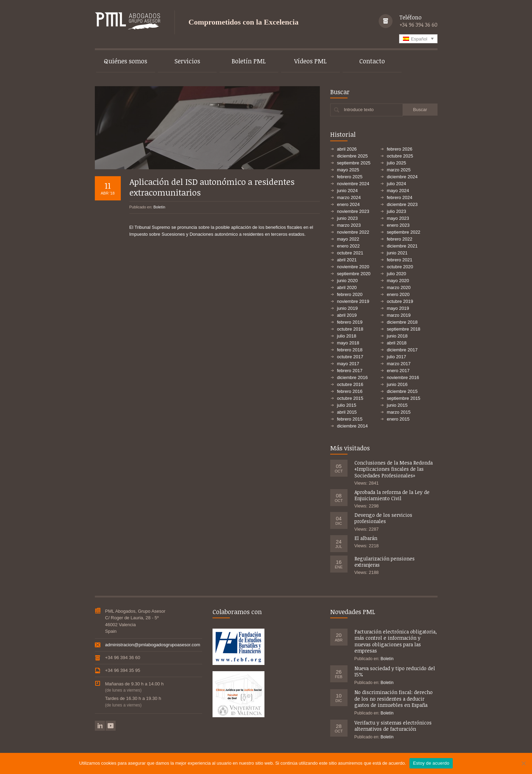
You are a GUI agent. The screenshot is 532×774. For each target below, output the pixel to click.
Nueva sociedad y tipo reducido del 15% (395, 671)
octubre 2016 (350, 384)
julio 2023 (397, 211)
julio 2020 (397, 274)
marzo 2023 (349, 225)
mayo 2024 (398, 191)
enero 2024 (349, 204)
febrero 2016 (350, 391)
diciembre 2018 (402, 322)
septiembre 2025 (354, 163)
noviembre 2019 (353, 301)
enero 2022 (349, 246)
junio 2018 (397, 336)
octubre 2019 (400, 301)
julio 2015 (347, 405)
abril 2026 (347, 149)
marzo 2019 (399, 315)
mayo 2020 (398, 281)
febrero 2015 (350, 419)
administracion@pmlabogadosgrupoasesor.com (153, 645)
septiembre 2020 (354, 274)
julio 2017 (397, 357)
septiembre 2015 (404, 398)
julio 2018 (347, 336)
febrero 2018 (350, 350)
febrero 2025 (350, 177)
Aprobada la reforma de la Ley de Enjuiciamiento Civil (392, 495)
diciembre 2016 (353, 377)
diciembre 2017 (402, 350)
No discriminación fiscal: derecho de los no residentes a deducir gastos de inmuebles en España (394, 698)
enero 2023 (398, 225)
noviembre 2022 (353, 232)
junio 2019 (348, 308)
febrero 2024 (400, 197)
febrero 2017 (350, 371)
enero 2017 (398, 371)
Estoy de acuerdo (431, 763)
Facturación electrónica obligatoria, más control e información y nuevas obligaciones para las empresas (396, 641)
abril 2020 (347, 287)
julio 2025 (397, 163)
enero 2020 (398, 294)
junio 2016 (397, 384)
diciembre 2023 (402, 204)
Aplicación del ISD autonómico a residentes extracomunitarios (212, 187)
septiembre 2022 (404, 232)
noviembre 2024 (353, 184)
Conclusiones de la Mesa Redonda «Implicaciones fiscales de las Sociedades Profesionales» (394, 469)
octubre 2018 (350, 329)
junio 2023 (348, 218)
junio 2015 (397, 405)
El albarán (366, 538)
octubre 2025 (400, 156)
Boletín (159, 207)
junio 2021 (397, 253)
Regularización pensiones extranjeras (385, 562)
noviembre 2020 (353, 267)
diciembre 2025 (353, 156)
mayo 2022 (348, 239)
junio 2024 (348, 191)
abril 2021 (347, 260)
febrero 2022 (400, 239)
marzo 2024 (349, 197)
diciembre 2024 (402, 177)
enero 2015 (398, 419)
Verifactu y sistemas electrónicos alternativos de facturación (393, 726)
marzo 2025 (399, 170)
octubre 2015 (350, 398)
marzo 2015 (399, 412)
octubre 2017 (350, 357)
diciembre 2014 (353, 426)
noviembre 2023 (353, 211)
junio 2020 (348, 281)
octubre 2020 (400, 267)
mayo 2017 (348, 364)
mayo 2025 (348, 170)
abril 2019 (347, 315)
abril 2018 (397, 343)
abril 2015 (347, 412)
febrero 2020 (350, 294)
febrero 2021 (400, 260)
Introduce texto (359, 110)
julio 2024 (397, 184)
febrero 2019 (350, 322)
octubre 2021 (350, 253)
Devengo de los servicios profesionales (383, 518)
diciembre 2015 (402, 391)
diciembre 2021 (402, 246)
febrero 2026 (400, 149)
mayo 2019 (398, 308)
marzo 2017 (399, 364)
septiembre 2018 (404, 329)
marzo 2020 (399, 287)
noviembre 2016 (403, 377)
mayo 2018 (348, 343)
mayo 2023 (398, 218)
